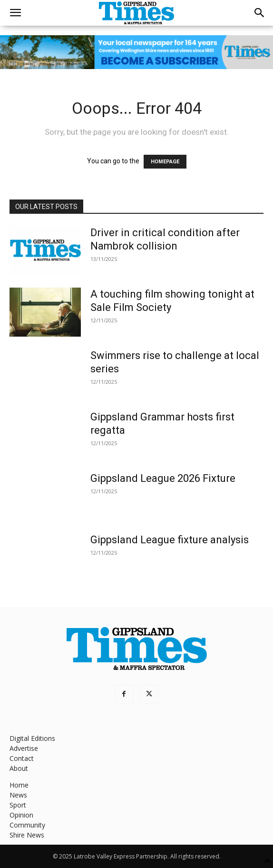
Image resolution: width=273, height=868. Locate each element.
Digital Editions (32, 738)
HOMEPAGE (165, 162)
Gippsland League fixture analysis (170, 540)
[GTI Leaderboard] (136, 52)
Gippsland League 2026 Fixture (163, 478)
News (18, 795)
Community (27, 825)
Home (19, 785)
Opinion (21, 815)
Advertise (24, 748)
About (19, 768)
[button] (15, 13)
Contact (22, 758)
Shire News (27, 835)
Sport (18, 805)
